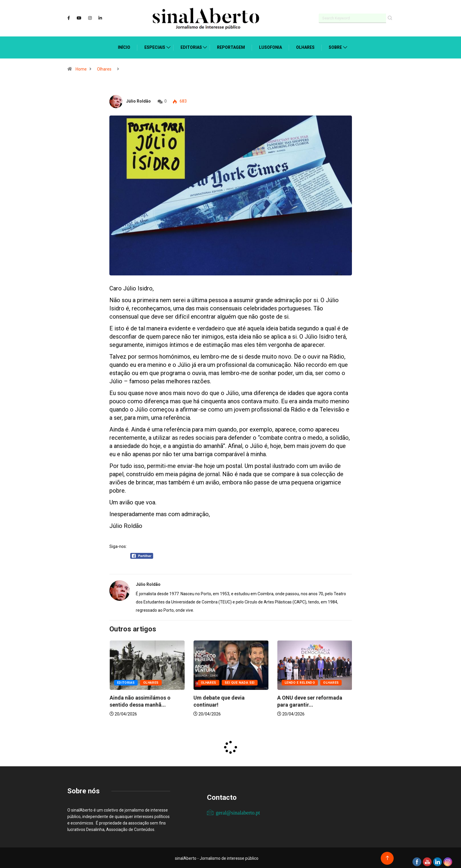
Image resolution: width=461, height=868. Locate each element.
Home (81, 68)
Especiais (155, 46)
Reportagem (231, 46)
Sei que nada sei (323, 681)
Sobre (335, 46)
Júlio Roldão (138, 100)
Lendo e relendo (132, 681)
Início (124, 46)
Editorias (191, 46)
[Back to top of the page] (387, 857)
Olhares (305, 46)
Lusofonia (270, 46)
